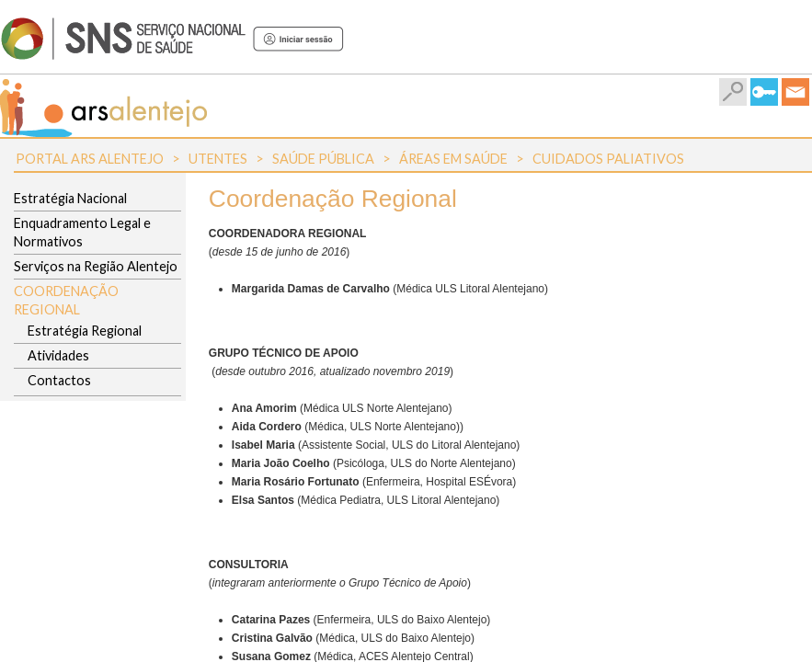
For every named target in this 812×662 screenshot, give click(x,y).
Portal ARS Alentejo (90, 159)
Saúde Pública (323, 159)
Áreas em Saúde (453, 159)
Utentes (218, 159)
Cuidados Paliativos (608, 159)
